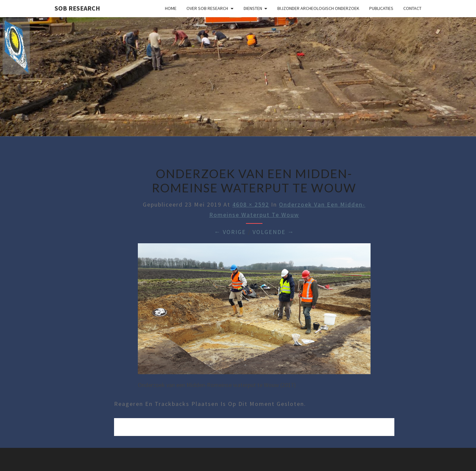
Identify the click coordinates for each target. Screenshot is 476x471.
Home (171, 8)
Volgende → (273, 232)
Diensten (253, 8)
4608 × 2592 (251, 204)
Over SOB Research (207, 8)
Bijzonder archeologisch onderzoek (318, 8)
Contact (412, 8)
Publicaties (381, 8)
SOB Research (77, 8)
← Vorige (230, 232)
